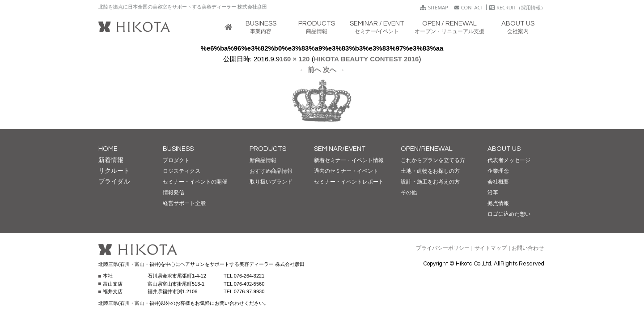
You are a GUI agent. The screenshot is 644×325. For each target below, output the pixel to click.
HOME (108, 149)
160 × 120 (294, 59)
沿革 (493, 192)
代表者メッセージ (509, 160)
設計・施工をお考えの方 (430, 182)
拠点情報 (498, 203)
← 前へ (310, 70)
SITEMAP (434, 7)
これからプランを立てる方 (433, 160)
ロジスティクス (182, 171)
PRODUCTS (268, 149)
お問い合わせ (528, 248)
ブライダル (114, 181)
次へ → (334, 70)
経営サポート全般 (184, 203)
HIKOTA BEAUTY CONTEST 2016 (366, 59)
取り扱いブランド (271, 182)
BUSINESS (178, 149)
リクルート (114, 171)
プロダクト (176, 160)
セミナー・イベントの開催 (195, 182)
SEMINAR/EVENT (340, 149)
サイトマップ (491, 248)
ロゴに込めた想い (509, 214)
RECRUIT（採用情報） (517, 7)
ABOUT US (504, 149)
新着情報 (111, 160)
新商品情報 (263, 160)
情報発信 (174, 192)
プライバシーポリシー (443, 248)
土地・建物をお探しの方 (430, 171)
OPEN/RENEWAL (427, 149)
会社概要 (498, 182)
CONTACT (469, 7)
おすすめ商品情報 (271, 171)
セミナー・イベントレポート (349, 182)
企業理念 (498, 171)
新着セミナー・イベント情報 (349, 160)
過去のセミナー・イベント (346, 171)
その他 (409, 192)
